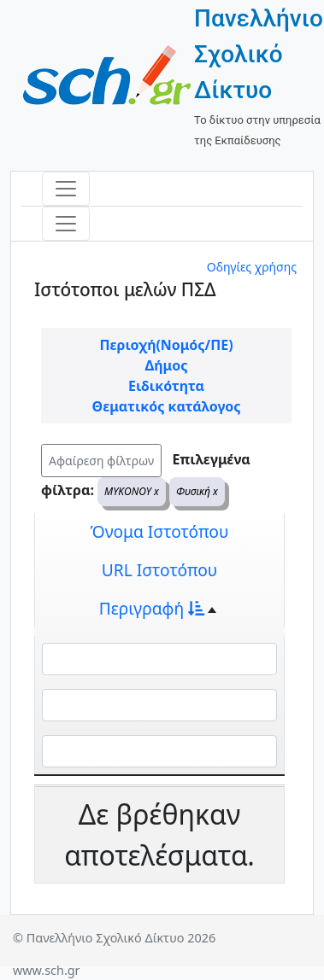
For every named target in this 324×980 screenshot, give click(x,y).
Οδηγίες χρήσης (252, 267)
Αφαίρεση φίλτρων (101, 461)
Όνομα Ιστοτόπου (160, 531)
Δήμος (167, 365)
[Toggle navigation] (66, 189)
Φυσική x (197, 491)
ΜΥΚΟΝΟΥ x (132, 491)
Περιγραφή (152, 608)
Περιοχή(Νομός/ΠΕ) (166, 345)
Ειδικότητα (166, 386)
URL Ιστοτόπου (160, 570)
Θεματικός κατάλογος (167, 406)
